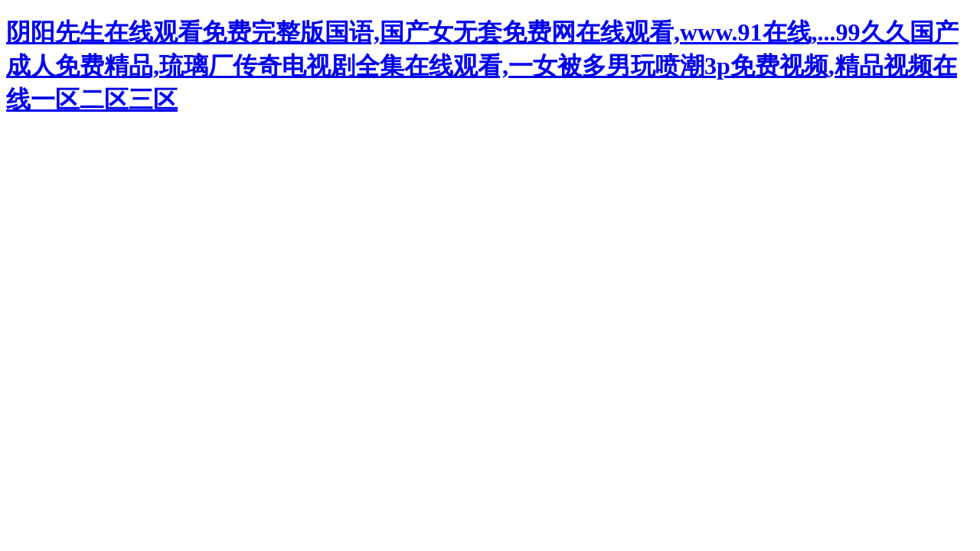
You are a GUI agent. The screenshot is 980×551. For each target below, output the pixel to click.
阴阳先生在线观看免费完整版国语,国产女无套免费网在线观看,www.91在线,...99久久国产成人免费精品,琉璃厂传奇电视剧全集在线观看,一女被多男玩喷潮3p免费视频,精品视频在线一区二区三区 (482, 66)
